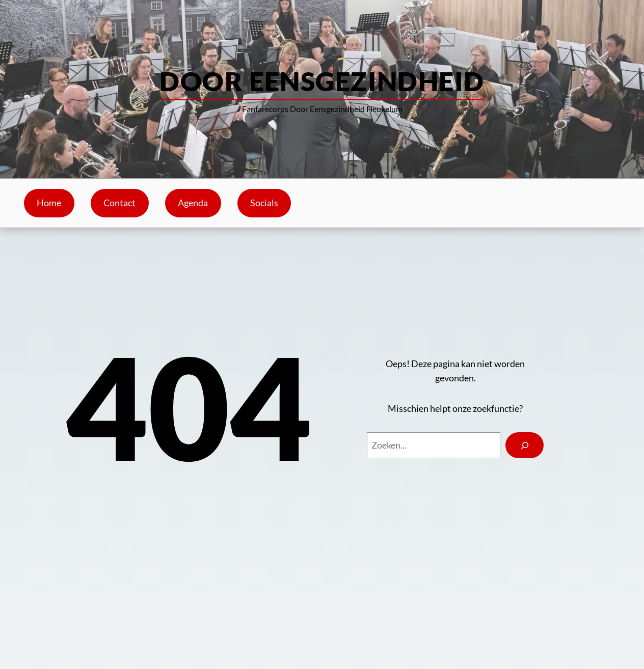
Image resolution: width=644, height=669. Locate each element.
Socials (264, 203)
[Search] (525, 445)
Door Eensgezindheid (322, 81)
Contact (119, 203)
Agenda (193, 203)
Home (49, 203)
